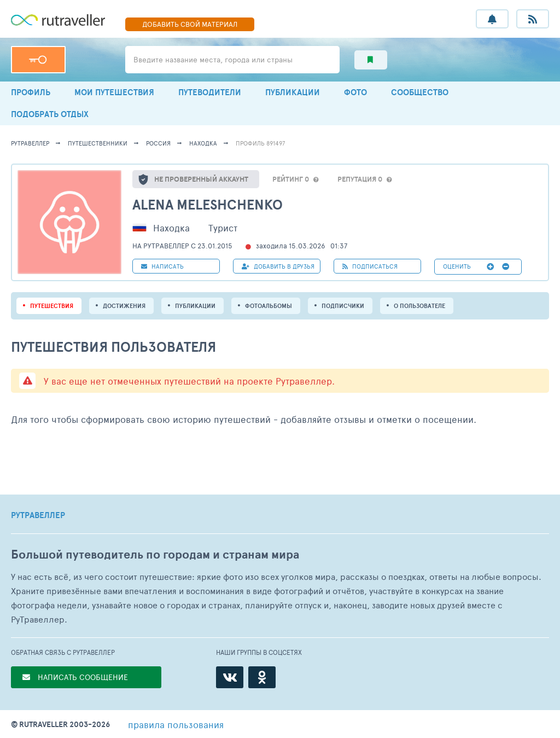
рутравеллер (30, 143)
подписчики (343, 306)
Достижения (124, 306)
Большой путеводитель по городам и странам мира (155, 554)
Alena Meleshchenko (208, 204)
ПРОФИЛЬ (31, 92)
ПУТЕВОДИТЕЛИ (210, 92)
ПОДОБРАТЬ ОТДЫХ (50, 114)
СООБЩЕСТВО (420, 92)
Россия (158, 143)
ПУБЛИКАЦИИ (293, 92)
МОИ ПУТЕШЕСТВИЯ (114, 92)
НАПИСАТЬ (162, 266)
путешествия (52, 306)
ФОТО (355, 92)
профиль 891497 (260, 143)
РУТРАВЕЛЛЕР (38, 515)
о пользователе (419, 306)
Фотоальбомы (269, 306)
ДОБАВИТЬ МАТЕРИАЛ (190, 24)
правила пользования (176, 724)
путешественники (98, 143)
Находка (203, 143)
